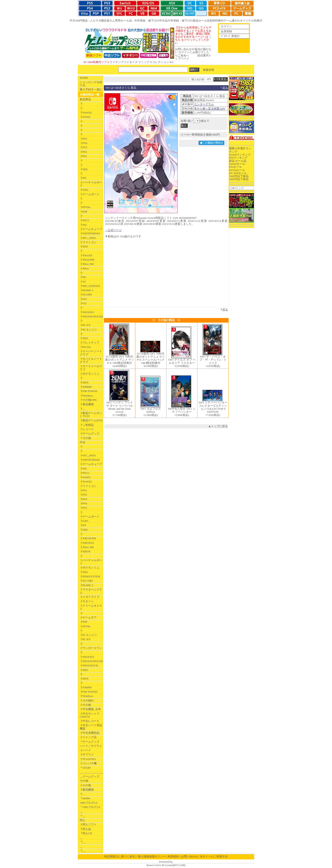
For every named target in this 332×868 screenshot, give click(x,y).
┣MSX (84, 382)
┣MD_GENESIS (90, 286)
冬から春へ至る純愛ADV (210, 109)
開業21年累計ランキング (240, 150)
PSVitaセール (237, 170)
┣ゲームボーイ (90, 194)
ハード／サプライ (91, 746)
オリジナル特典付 (251, 21)
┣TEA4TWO (88, 759)
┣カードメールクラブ (91, 368)
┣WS (83, 299)
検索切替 (209, 70)
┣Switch (85, 117)
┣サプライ (87, 754)
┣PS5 (83, 139)
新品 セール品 (238, 161)
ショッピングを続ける (91, 84)
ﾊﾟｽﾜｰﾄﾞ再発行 (230, 36)
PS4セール (235, 167)
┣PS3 (83, 147)
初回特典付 (217, 21)
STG (237, 21)
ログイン (226, 26)
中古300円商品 (79, 21)
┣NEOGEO (87, 312)
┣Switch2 (86, 112)
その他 (84, 781)
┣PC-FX (85, 325)
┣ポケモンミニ (90, 374)
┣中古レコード (90, 721)
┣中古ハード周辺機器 (91, 727)
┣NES (84, 246)
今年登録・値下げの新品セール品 (189, 21)
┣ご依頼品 (87, 425)
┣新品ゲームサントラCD (91, 415)
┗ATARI (85, 768)
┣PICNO (85, 347)
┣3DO (84, 338)
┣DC (83, 277)
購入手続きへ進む (91, 89)
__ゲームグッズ (90, 776)
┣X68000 (86, 387)
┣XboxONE (87, 260)
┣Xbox (84, 268)
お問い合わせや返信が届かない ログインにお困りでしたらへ (193, 52)
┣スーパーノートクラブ (91, 353)
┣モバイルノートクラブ (91, 360)
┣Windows (86, 396)
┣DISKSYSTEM (90, 576)
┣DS (83, 178)
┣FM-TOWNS (89, 391)
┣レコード (87, 429)
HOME (84, 78)
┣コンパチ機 (88, 763)
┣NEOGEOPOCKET (91, 316)
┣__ (83, 409)
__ (81, 811)
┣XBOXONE (88, 538)
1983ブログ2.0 (88, 803)
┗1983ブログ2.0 (90, 807)
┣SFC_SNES (88, 238)
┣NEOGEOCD (89, 665)
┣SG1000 (86, 294)
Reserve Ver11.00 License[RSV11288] (166, 865)
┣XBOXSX (87, 543)
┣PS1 (83, 156)
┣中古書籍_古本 (90, 709)
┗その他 (85, 438)
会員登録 (226, 31)
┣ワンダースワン (91, 648)
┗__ (83, 816)
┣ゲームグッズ (90, 433)
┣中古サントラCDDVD (90, 715)
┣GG (83, 303)
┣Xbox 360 (87, 264)
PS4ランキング (238, 158)
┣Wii (83, 225)
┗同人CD (86, 833)
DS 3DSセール (238, 173)
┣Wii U (85, 220)
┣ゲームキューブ (91, 229)
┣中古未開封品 (90, 733)
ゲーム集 (229, 21)
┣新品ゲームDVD (91, 420)
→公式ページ (113, 230)
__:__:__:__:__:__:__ (91, 772)
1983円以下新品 (239, 179)
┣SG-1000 (86, 581)
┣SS (83, 282)
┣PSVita (85, 207)
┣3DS (84, 169)
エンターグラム (204, 104)
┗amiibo (85, 798)
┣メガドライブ (90, 597)
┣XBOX (85, 551)
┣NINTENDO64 (90, 233)
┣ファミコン (88, 242)
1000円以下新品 (239, 176)
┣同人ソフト (88, 824)
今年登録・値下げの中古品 (151, 21)
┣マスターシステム (91, 591)
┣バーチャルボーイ (91, 184)
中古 (83, 442)
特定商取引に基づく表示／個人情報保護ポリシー (135, 856)
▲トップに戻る (218, 426)
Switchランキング (240, 155)
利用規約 (173, 856)
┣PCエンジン (88, 330)
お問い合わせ (189, 856)
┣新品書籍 (87, 404)
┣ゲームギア (88, 617)
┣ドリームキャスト (91, 607)
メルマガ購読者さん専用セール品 (111, 21)
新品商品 (85, 99)
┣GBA (84, 190)
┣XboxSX (86, 255)
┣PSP (84, 212)
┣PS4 (83, 143)
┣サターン (87, 601)
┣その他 (85, 705)
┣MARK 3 (86, 290)
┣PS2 (83, 152)
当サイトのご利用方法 (214, 856)
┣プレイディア (90, 343)
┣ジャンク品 (88, 737)
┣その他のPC (88, 400)
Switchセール (237, 164)
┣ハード (85, 750)
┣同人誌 (85, 829)
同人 (83, 820)
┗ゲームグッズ (90, 742)
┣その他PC (87, 700)
